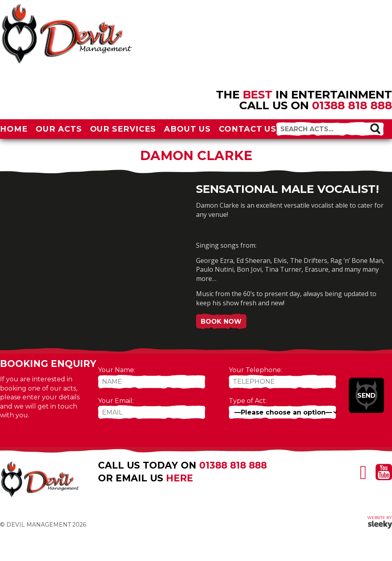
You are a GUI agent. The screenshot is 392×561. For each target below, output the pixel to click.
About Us (187, 129)
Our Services (123, 129)
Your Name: (117, 370)
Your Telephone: (255, 370)
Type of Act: (248, 401)
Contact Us (248, 129)
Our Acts (59, 129)
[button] (375, 128)
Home (14, 129)
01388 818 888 (352, 105)
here (180, 478)
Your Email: (116, 401)
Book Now (221, 322)
